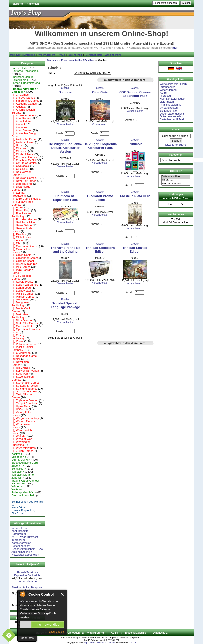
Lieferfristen (167, 102)
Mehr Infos (27, 638)
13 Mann (176, 180)
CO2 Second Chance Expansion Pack (135, 94)
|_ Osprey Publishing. (18, 337)
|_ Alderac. (19, 107)
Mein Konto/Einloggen (22, 55)
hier (175, 48)
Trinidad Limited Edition (135, 250)
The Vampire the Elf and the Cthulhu (65, 250)
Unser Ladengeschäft (173, 114)
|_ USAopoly (20, 409)
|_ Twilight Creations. (25, 403)
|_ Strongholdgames (24, 389)
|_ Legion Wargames (25, 285)
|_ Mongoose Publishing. (20, 304)
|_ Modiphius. (20, 299)
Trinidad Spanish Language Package (65, 305)
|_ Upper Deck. (21, 406)
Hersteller (176, 171)
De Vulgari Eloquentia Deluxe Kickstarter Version (65, 148)
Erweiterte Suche (176, 145)
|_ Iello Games (21, 267)
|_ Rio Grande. (21, 368)
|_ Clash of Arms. (22, 154)
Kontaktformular (21, 543)
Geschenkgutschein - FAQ (27, 549)
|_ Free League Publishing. (21, 215)
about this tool (57, 632)
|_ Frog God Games (24, 219)
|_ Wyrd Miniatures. (24, 448)
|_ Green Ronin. (22, 255)
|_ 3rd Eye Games (23, 98)
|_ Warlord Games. (23, 421)
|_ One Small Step (23, 326)
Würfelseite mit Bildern (173, 84)
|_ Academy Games (24, 104)
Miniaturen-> (19, 457)
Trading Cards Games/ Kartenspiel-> (25, 482)
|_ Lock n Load (21, 288)
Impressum (18, 540)
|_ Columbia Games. (24, 157)
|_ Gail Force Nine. (23, 222)
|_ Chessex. (19, 151)
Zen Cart (133, 643)
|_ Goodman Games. (25, 246)
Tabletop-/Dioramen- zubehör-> (24, 476)
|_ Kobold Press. (22, 282)
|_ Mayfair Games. (23, 297)
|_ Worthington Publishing (21, 443)
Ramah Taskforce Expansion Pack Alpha (28, 574)
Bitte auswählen (176, 177)
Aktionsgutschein (22, 552)
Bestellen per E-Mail (172, 119)
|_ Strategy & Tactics (24, 386)
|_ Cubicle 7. (20, 169)
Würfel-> (17, 486)
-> (24, 90)
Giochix (65, 88)
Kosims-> (17, 454)
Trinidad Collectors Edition (100, 250)
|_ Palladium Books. (24, 344)
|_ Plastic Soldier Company (22, 348)
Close (63, 594)
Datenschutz (75, 55)
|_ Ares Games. (21, 118)
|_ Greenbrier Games (25, 258)
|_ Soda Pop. (20, 374)
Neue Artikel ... (20, 507)
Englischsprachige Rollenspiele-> (22, 78)
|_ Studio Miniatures (24, 391)
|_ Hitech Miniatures (24, 264)
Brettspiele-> (19, 68)
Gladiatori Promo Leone (100, 198)
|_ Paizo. (17, 341)
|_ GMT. (17, 243)
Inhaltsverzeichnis (170, 105)
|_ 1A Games (20, 95)
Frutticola (135, 144)
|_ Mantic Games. (23, 294)
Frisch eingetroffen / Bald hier (78, 60)
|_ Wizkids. (19, 436)
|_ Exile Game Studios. (26, 199)
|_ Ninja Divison (21, 320)
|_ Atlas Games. (22, 130)
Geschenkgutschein (23, 495)
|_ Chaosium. (20, 148)
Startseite (18, 4)
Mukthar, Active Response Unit (28, 589)
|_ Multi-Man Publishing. (20, 316)
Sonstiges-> (19, 469)
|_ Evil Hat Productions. (19, 194)
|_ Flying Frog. (21, 210)
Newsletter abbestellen (25, 555)
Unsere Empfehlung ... (25, 510)
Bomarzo (65, 92)
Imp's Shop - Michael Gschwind (99, 643)
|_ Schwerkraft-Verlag (25, 371)
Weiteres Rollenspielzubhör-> (23, 491)
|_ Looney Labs (21, 291)
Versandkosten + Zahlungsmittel (104, 55)
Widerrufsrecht (47, 55)
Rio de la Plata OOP (135, 196)
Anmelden (33, 4)
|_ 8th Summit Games (25, 101)
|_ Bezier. (18, 145)
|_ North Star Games (25, 323)
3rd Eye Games (176, 184)
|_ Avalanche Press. (24, 139)
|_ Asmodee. (20, 127)
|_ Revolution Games (20, 363)
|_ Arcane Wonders (24, 115)
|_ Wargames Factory (25, 418)
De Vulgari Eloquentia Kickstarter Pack (100, 146)
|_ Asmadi (18, 124)
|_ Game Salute (21, 225)
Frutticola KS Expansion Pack (65, 198)
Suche (176, 129)
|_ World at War (21, 439)
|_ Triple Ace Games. (25, 400)
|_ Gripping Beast (23, 261)
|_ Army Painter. (22, 121)
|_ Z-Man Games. (23, 451)
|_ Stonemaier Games (25, 383)
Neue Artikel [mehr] (28, 564)
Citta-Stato (100, 92)
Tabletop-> (18, 472)
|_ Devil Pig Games (24, 181)
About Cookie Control (22, 594)
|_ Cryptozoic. (20, 166)
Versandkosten (28, 581)
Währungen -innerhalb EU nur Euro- (175, 196)
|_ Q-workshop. (21, 353)
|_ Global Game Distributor (22, 239)
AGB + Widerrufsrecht (25, 537)
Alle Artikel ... (19, 513)
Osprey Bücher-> (22, 460)
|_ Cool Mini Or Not (24, 160)
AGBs (62, 55)
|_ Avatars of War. (23, 142)
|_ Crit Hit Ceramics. (24, 163)
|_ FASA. (17, 207)
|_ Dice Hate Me (22, 184)
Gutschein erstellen (171, 116)
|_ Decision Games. (24, 178)
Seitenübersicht (21, 546)
